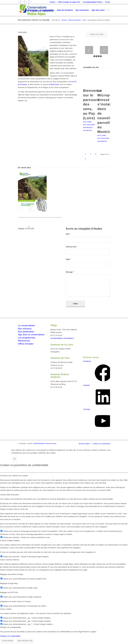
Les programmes (27, 338)
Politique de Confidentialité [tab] (10, 627)
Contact (53, 2)
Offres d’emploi (26, 344)
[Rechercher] (108, 10)
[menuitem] (53, 2)
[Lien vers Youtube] (31, 2)
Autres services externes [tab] (10, 560)
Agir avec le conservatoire (31, 335)
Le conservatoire (26, 326)
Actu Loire (87, 122)
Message (70, 272)
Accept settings (8, 641)
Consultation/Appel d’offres (93, 2)
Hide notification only (25, 641)
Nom (68, 234)
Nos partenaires (26, 332)
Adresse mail (71, 247)
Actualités (87, 131)
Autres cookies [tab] (6, 609)
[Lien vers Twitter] (23, 2)
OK (15, 459)
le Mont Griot (54, 84)
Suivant (104, 50)
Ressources (24, 341)
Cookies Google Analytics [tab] (10, 540)
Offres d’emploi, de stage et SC (69, 2)
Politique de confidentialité (10, 636)
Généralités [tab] (22, 32)
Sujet (68, 259)
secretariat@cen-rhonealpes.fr (62, 338)
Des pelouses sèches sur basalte (34, 20)
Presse (108, 2)
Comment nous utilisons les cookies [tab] (14, 476)
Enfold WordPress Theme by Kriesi (45, 443)
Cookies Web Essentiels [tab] (9, 495)
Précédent (89, 50)
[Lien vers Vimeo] (27, 2)
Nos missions (25, 329)
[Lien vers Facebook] (19, 2)
